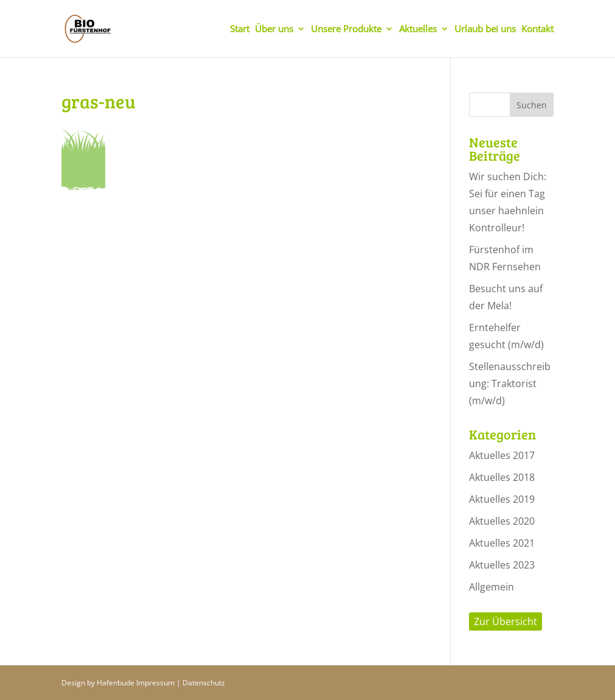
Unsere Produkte (346, 30)
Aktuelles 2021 (502, 543)
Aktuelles (418, 30)
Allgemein (492, 587)
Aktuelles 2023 (502, 565)
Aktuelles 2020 (502, 521)
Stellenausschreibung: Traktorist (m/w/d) (510, 383)
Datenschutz (204, 683)
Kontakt (537, 30)
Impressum (155, 683)
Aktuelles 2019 (502, 499)
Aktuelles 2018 (502, 477)
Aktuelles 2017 (502, 455)
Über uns (274, 30)
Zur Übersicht (506, 621)
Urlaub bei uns (485, 30)
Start (240, 30)
